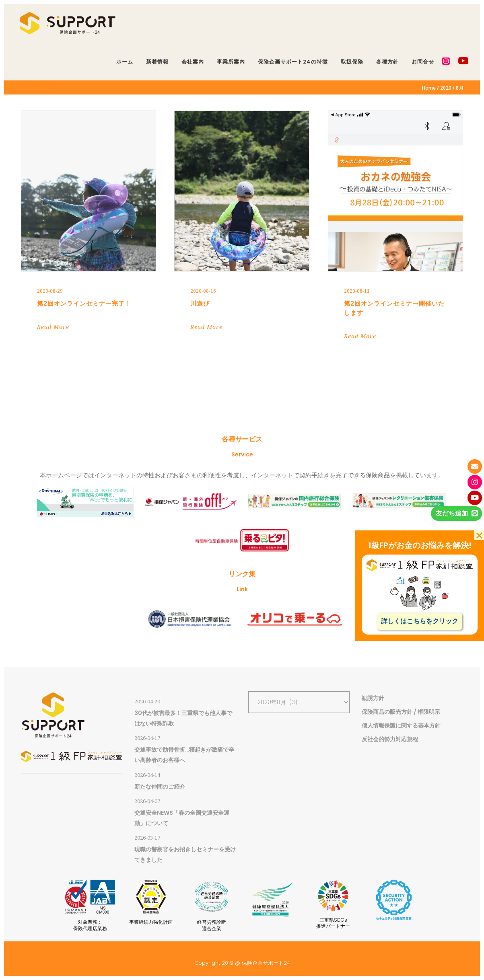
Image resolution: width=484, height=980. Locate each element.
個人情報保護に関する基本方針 (401, 725)
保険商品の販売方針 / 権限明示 (401, 712)
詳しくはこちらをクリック (420, 621)
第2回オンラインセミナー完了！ (84, 303)
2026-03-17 (147, 838)
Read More (53, 327)
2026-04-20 (147, 702)
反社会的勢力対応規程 (390, 739)
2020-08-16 (203, 291)
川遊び (200, 303)
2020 (446, 88)
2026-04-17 (147, 738)
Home (429, 88)
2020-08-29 (50, 291)
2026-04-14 (147, 775)
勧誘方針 (373, 698)
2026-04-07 (147, 801)
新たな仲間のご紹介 (160, 787)
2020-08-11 (357, 291)
